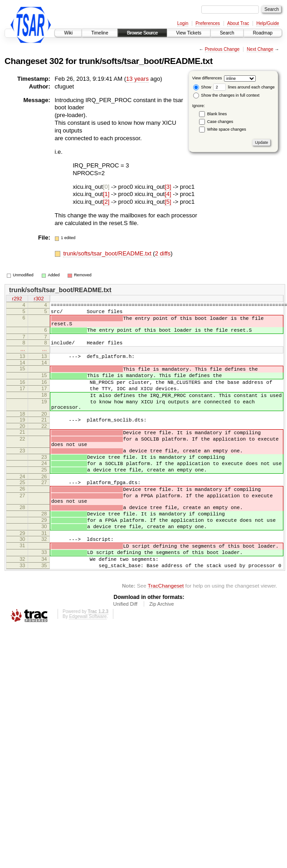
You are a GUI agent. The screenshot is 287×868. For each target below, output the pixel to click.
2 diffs (163, 253)
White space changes (227, 129)
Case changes (220, 122)
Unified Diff (125, 654)
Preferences (208, 23)
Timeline (100, 33)
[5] (168, 202)
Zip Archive (161, 654)
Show (202, 87)
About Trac (238, 23)
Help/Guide (268, 23)
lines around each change (244, 87)
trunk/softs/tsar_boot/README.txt (146, 61)
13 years (137, 79)
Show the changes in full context (226, 95)
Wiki (68, 33)
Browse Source (142, 33)
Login (183, 23)
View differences (207, 78)
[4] (168, 194)
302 (56, 61)
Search (227, 33)
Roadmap (263, 33)
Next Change (260, 49)
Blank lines (217, 114)
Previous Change (222, 49)
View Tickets (189, 33)
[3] (168, 187)
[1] (106, 194)
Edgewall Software (88, 667)
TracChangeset (166, 636)
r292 (17, 299)
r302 (39, 299)
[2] (106, 202)
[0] (106, 187)
